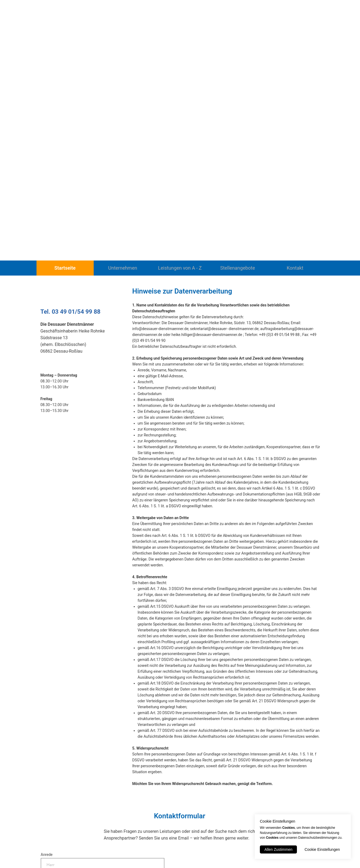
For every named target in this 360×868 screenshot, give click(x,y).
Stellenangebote (238, 268)
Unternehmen (123, 268)
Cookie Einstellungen (322, 849)
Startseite (65, 268)
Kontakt (295, 268)
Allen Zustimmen (278, 849)
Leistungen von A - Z (180, 268)
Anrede (47, 855)
